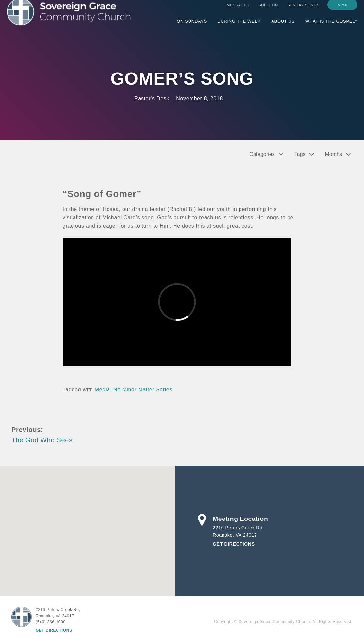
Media (102, 390)
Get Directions (234, 544)
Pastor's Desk (152, 99)
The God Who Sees (42, 440)
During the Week (239, 27)
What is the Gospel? (331, 27)
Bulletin (268, 11)
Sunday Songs (303, 11)
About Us (283, 27)
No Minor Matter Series (143, 390)
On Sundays (192, 27)
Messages (238, 11)
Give (342, 10)
